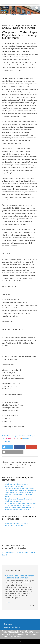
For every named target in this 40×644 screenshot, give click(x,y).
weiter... (8, 602)
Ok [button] (20, 642)
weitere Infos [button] (16, 637)
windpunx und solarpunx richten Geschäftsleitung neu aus (20, 577)
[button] (8, 447)
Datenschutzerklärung (12, 627)
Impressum (8, 624)
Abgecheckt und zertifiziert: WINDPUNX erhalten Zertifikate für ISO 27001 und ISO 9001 (20, 495)
